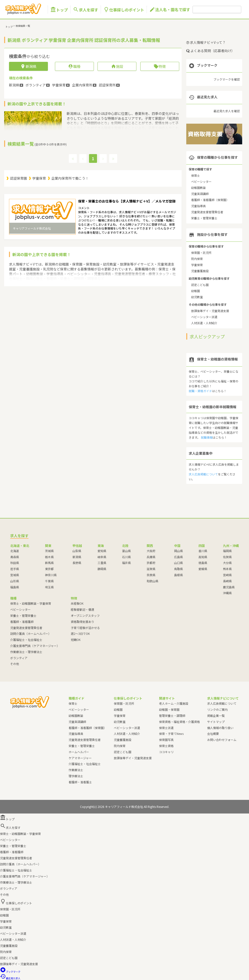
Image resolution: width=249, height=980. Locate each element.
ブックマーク (10, 972)
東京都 (49, 569)
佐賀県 (227, 557)
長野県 (77, 563)
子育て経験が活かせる (85, 628)
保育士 (196, 175)
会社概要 (213, 734)
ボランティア (19, 658)
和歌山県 (152, 581)
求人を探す (86, 10)
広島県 (178, 557)
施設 (117, 66)
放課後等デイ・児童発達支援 (210, 311)
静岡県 (102, 569)
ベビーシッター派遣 (204, 317)
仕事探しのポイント (124, 10)
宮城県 (15, 575)
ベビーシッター (201, 181)
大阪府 (151, 551)
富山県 (126, 551)
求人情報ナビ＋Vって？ (206, 42)
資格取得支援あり (82, 622)
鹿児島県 (229, 587)
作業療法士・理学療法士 (26, 652)
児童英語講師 (200, 194)
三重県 (102, 563)
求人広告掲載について (203, 474)
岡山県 (178, 551)
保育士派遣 (166, 728)
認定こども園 (200, 285)
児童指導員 (198, 206)
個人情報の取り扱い (220, 728)
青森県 (15, 557)
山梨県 (77, 551)
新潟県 (77, 557)
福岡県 (227, 551)
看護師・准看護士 (80, 782)
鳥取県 (178, 569)
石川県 (126, 557)
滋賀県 (151, 569)
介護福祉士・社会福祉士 (26, 640)
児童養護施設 (200, 271)
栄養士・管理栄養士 (204, 218)
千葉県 (49, 581)
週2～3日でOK (80, 633)
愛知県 (102, 551)
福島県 (15, 587)
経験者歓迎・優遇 (82, 609)
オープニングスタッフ (85, 615)
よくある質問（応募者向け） (210, 51)
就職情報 (207, 437)
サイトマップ (216, 722)
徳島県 (203, 563)
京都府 (151, 563)
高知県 (203, 557)
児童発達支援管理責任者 (207, 212)
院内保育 (197, 259)
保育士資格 (166, 746)
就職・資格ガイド (200, 391)
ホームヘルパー (79, 752)
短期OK (76, 640)
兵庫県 (151, 557)
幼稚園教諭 (198, 188)
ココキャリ (166, 752)
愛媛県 (203, 569)
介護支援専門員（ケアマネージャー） (35, 646)
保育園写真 (166, 740)
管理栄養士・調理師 (172, 716)
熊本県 (227, 569)
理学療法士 (76, 776)
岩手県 (15, 569)
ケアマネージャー (80, 758)
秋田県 (15, 563)
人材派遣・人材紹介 (204, 323)
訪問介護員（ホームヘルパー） (31, 633)
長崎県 (227, 581)
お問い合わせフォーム (222, 740)
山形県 (15, 581)
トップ (59, 10)
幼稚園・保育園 (169, 709)
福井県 (126, 563)
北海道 (15, 551)
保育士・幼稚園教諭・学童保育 (31, 603)
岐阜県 (102, 557)
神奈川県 (51, 575)
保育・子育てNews (171, 734)
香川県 (203, 551)
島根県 (178, 575)
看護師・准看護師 (22, 622)
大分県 (227, 563)
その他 (15, 664)
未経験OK (77, 603)
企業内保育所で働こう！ (70, 178)
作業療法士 (76, 770)
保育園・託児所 (201, 253)
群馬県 (49, 563)
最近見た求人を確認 (227, 111)
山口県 (178, 563)
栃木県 (49, 557)
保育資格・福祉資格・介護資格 (179, 722)
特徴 (160, 66)
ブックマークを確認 (227, 79)
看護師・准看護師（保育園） (210, 200)
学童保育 (39, 178)
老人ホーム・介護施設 (174, 703)
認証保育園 (18, 178)
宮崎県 (227, 575)
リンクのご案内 (217, 709)
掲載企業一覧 (216, 716)
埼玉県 (49, 587)
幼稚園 (196, 291)
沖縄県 (227, 593)
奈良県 (151, 575)
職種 (74, 66)
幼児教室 (197, 297)
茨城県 (49, 551)
